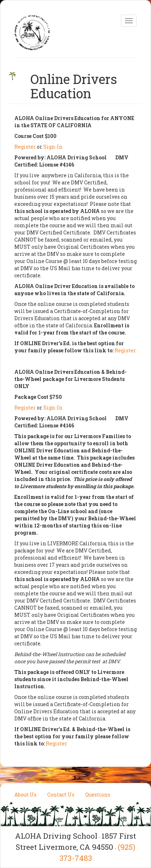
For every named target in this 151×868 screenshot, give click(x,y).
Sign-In (53, 147)
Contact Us (61, 795)
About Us (25, 795)
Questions (98, 795)
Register (25, 147)
